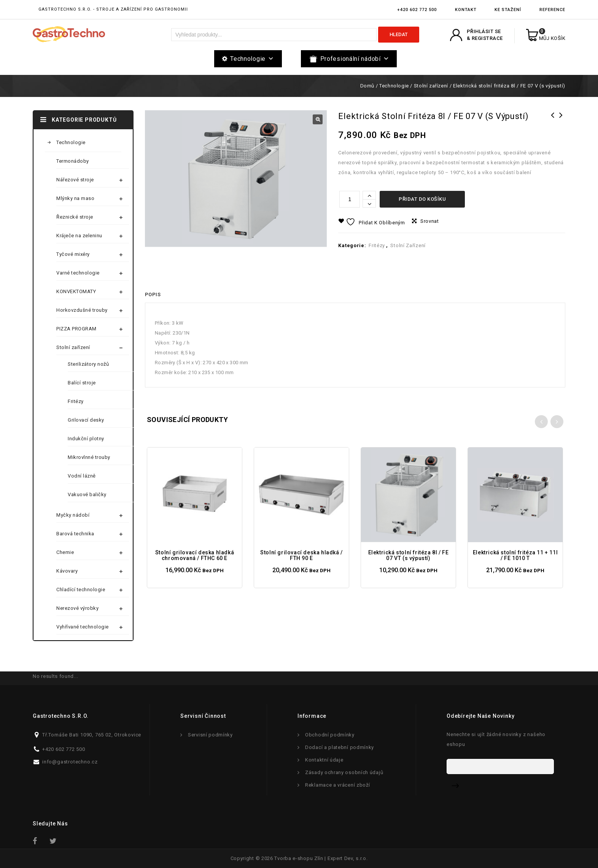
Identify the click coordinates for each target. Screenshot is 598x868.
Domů (367, 86)
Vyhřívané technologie (83, 627)
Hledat (399, 34)
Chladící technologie (81, 590)
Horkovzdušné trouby (82, 310)
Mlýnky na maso (75, 198)
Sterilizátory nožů (88, 364)
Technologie (252, 59)
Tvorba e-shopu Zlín (299, 858)
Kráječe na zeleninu (79, 236)
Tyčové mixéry (73, 254)
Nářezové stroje (75, 180)
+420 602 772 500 (417, 10)
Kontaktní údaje (324, 760)
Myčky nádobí (73, 515)
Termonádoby (73, 161)
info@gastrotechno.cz (70, 762)
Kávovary (67, 571)
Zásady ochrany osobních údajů (344, 772)
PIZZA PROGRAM (76, 329)
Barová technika (75, 534)
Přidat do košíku (422, 199)
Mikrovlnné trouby (89, 457)
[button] (318, 119)
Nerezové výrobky (77, 608)
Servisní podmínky (210, 735)
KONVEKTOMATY (76, 291)
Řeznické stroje (75, 217)
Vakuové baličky (87, 494)
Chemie (65, 552)
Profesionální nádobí (355, 59)
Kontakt (466, 10)
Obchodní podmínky (330, 735)
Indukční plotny (86, 439)
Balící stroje (82, 383)
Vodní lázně (82, 476)
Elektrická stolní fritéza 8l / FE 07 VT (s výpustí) (553, 125)
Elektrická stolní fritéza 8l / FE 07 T (561, 125)
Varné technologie (78, 273)
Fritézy (377, 245)
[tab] (153, 295)
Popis (153, 294)
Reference (552, 10)
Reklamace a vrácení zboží (338, 785)
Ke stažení (508, 10)
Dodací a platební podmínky (340, 747)
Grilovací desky (86, 420)
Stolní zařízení (431, 86)
